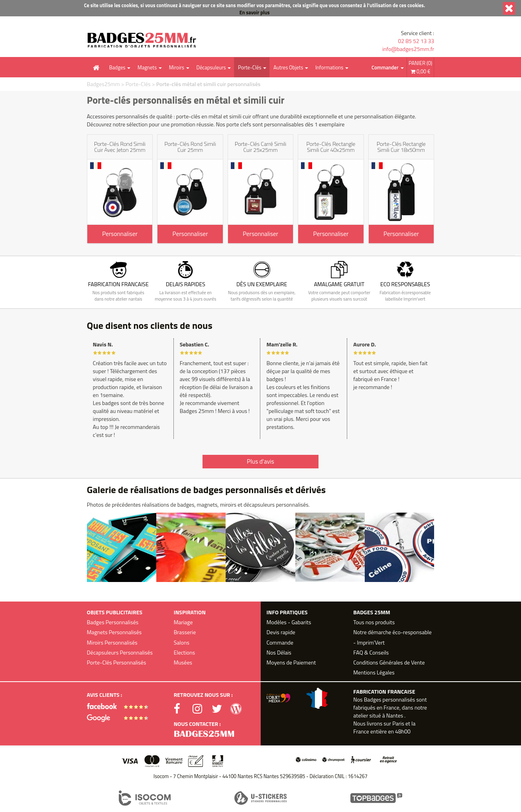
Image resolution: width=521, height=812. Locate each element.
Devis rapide (281, 632)
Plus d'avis (260, 461)
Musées (183, 662)
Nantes (395, 715)
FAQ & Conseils (371, 652)
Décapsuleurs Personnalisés (120, 652)
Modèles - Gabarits (289, 622)
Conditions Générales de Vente (389, 662)
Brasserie (185, 632)
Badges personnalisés (390, 699)
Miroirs (177, 67)
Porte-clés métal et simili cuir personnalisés (208, 84)
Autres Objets (288, 67)
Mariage (183, 622)
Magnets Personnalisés (114, 632)
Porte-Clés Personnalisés (117, 662)
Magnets (147, 67)
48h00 (403, 731)
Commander (385, 67)
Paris (398, 723)
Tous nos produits (374, 622)
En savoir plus (255, 13)
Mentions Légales (374, 672)
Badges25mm (103, 84)
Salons (182, 642)
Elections (185, 652)
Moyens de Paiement (291, 662)
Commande (280, 642)
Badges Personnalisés (113, 622)
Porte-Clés (250, 67)
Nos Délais (279, 652)
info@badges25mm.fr (408, 49)
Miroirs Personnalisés (112, 642)
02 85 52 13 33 (416, 41)
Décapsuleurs (211, 67)
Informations (329, 67)
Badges (117, 67)
